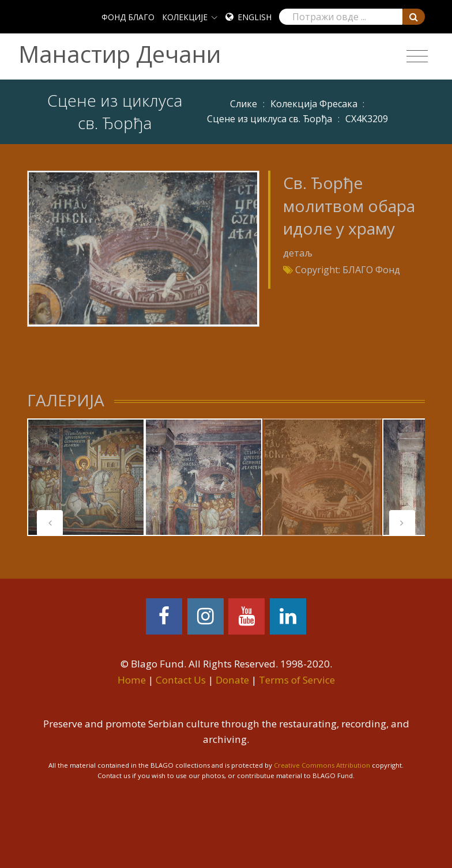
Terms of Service (297, 680)
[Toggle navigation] (417, 56)
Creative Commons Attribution (322, 765)
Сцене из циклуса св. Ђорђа (270, 119)
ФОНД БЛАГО (128, 17)
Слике (244, 104)
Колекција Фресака (314, 104)
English (255, 17)
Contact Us (181, 680)
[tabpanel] (86, 477)
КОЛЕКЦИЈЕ (185, 17)
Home (132, 680)
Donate (232, 680)
